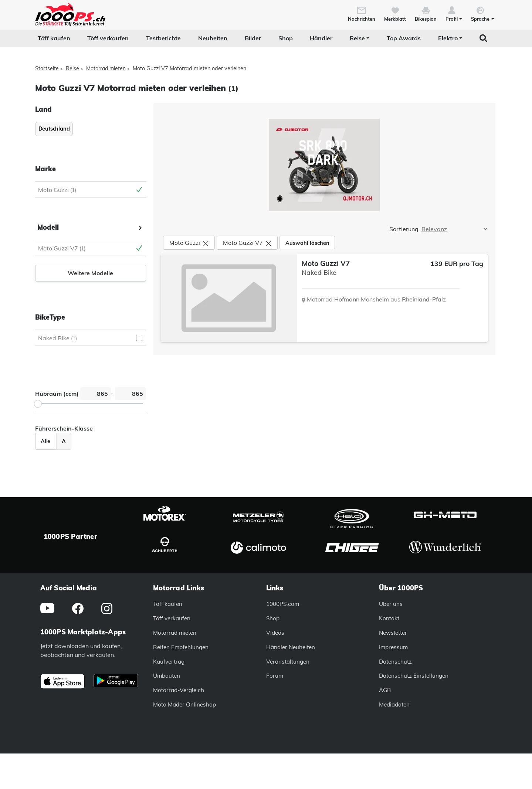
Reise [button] (357, 38)
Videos (275, 633)
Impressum (393, 647)
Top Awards (404, 38)
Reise (72, 68)
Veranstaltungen (288, 662)
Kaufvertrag (169, 662)
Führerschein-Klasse (64, 428)
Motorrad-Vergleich (179, 690)
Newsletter (393, 633)
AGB (385, 690)
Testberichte (163, 38)
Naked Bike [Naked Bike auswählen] (57, 338)
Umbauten (167, 676)
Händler (321, 38)
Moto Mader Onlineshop (184, 704)
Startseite (47, 68)
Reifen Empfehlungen (181, 647)
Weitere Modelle (90, 273)
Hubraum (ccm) (57, 394)
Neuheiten (213, 38)
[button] (454, 13)
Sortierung (404, 229)
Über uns (391, 604)
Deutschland (54, 129)
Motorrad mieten (106, 68)
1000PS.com (283, 604)
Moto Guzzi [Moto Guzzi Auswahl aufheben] (57, 190)
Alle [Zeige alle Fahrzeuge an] (45, 441)
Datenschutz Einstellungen (414, 676)
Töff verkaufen (108, 38)
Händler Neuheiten (291, 647)
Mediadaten (394, 704)
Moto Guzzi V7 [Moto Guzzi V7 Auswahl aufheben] (62, 248)
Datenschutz (395, 662)
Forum (275, 676)
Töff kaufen (54, 38)
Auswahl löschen (307, 243)
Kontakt (389, 618)
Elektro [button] (448, 38)
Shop (286, 38)
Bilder (253, 38)
